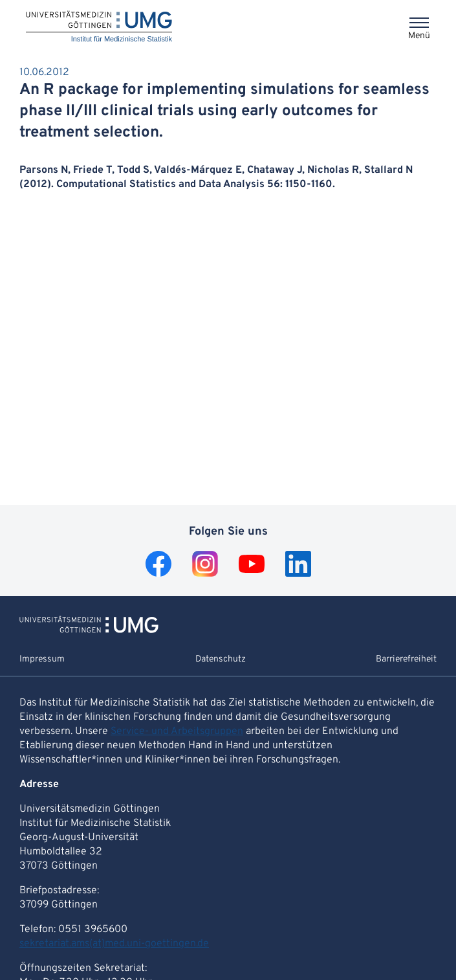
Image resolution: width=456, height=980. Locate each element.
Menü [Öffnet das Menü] (419, 36)
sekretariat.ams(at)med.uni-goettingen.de (114, 944)
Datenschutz (221, 659)
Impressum (42, 659)
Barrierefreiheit (406, 659)
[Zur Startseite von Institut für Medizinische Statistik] (89, 630)
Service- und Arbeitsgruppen (177, 731)
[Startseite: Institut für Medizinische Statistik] (99, 28)
